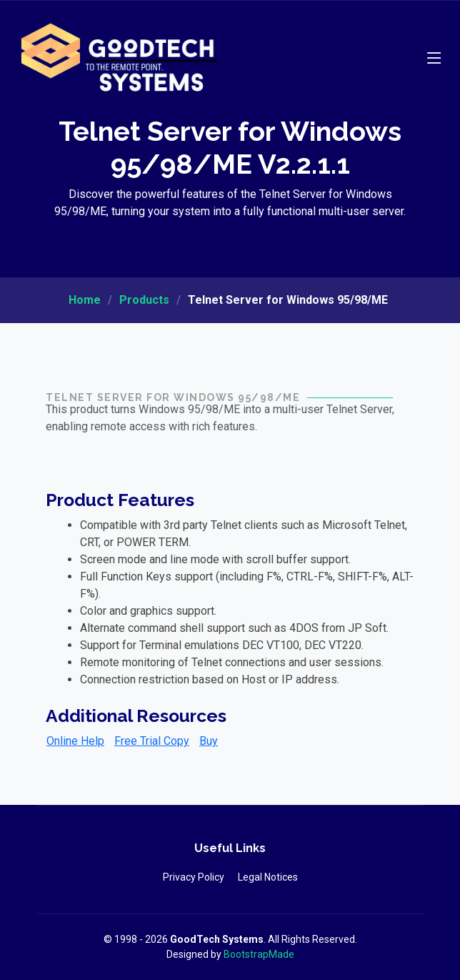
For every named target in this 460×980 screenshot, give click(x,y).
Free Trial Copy (152, 741)
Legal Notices (268, 877)
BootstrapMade (259, 954)
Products (144, 300)
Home (85, 300)
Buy (209, 741)
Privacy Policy (194, 877)
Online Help (75, 741)
